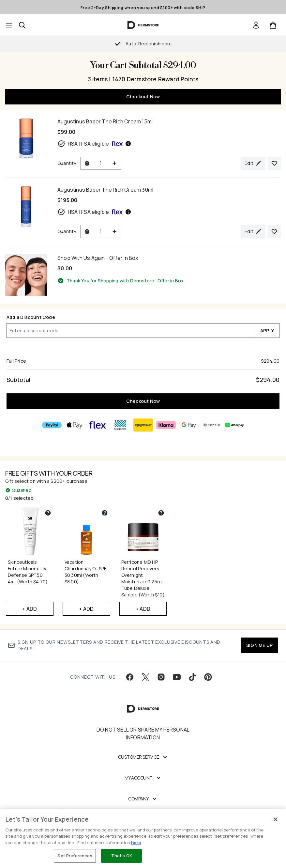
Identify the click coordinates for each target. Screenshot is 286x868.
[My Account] (143, 778)
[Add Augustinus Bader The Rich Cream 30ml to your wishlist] (274, 231)
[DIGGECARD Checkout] (120, 425)
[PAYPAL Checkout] (52, 425)
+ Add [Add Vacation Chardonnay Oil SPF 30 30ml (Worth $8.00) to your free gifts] (86, 609)
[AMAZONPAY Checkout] (143, 425)
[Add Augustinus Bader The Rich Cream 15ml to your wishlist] (274, 163)
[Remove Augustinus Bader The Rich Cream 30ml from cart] (87, 231)
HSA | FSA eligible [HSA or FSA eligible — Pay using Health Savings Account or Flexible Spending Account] (94, 144)
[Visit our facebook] (130, 677)
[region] (143, 838)
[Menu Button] (9, 25)
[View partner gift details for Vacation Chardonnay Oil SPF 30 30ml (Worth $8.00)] (105, 513)
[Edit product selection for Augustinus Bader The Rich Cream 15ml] (253, 163)
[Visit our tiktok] (192, 677)
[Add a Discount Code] (131, 331)
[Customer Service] (143, 757)
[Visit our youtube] (177, 677)
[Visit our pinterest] (208, 677)
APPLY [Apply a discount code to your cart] (267, 331)
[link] (256, 25)
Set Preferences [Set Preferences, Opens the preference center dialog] (75, 856)
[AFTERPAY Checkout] (234, 425)
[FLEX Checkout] (98, 425)
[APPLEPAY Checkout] (75, 425)
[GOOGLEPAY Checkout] (189, 425)
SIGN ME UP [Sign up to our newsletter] (259, 645)
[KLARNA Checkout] (166, 425)
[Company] (143, 799)
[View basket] (273, 25)
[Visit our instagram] (161, 677)
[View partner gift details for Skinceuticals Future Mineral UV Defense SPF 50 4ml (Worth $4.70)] (48, 513)
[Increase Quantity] (115, 163)
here (136, 843)
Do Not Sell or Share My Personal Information (143, 734)
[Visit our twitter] (145, 677)
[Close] (276, 819)
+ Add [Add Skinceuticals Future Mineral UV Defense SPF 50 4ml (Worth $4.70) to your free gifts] (30, 609)
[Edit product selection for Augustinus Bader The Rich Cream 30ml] (253, 231)
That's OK (122, 856)
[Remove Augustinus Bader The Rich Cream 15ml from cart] (87, 163)
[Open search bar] (22, 25)
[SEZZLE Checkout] (212, 425)
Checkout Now (143, 96)
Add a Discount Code (31, 317)
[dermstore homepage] (143, 25)
